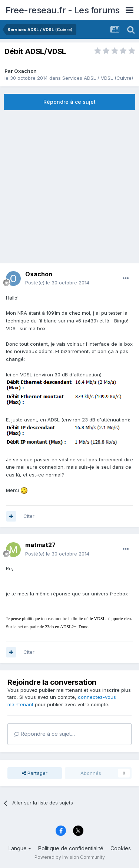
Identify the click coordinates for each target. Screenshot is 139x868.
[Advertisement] (69, 187)
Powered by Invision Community (70, 857)
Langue (20, 848)
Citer (29, 516)
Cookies (121, 848)
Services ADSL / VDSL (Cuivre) (98, 78)
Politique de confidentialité (71, 848)
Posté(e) (57, 283)
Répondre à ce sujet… (44, 734)
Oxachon (25, 71)
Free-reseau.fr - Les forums (63, 10)
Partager (35, 773)
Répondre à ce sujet (69, 102)
